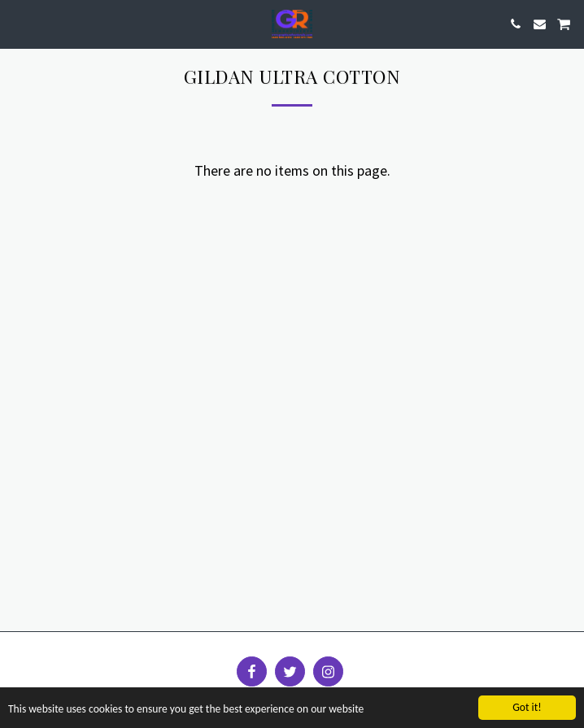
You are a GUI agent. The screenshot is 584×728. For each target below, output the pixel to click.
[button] (18, 23)
